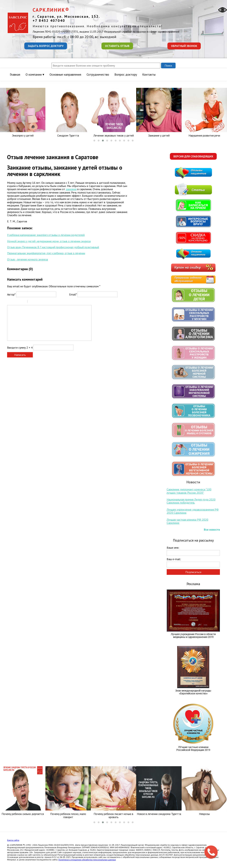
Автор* (11, 294)
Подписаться (193, 572)
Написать (20, 355)
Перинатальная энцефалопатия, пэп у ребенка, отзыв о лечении (46, 253)
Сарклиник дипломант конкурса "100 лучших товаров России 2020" (189, 491)
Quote (32, 302)
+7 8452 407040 (49, 21)
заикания (71, 189)
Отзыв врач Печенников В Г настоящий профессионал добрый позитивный (53, 247)
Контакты (149, 74)
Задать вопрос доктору (46, 46)
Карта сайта (13, 840)
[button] (94, 141)
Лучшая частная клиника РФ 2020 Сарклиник (187, 521)
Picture (45, 302)
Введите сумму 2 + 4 (20, 348)
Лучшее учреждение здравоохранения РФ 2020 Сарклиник (193, 511)
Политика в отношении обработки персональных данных (87, 860)
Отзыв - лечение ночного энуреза (27, 259)
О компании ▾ (35, 74)
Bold (9, 302)
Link (41, 302)
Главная (15, 74)
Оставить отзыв (117, 46)
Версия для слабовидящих (193, 156)
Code (36, 302)
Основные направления (65, 74)
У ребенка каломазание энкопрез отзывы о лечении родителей (46, 235)
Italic (14, 302)
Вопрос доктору (126, 74)
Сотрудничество (98, 74)
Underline (19, 302)
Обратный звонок (184, 46)
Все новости (212, 530)
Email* (73, 294)
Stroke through (23, 302)
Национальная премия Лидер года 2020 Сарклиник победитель (191, 501)
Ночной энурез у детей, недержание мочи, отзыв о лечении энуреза (49, 241)
